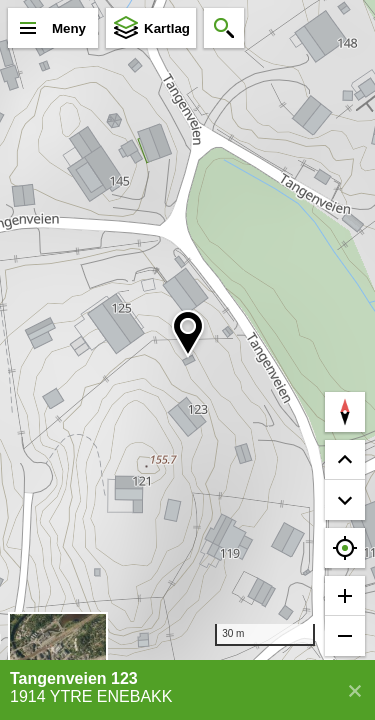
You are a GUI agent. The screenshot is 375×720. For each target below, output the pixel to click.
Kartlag (167, 28)
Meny (69, 28)
